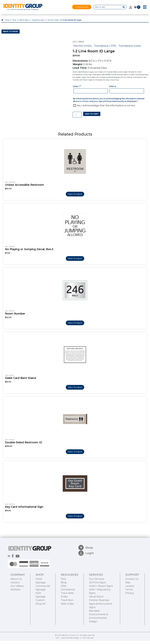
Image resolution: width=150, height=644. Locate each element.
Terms (129, 607)
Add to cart (92, 117)
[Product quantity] (77, 118)
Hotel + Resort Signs (101, 603)
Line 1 (77, 89)
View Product (75, 197)
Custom (40, 617)
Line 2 (112, 89)
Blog (64, 600)
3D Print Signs (97, 600)
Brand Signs (24, 23)
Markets (15, 607)
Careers (15, 600)
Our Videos (17, 603)
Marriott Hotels (53, 23)
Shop (14, 23)
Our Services (97, 596)
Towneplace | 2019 (105, 49)
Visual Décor (96, 614)
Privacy (130, 610)
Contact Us (132, 596)
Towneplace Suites (130, 49)
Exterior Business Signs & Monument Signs (100, 621)
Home (7, 23)
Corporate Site (82, 7)
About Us (16, 596)
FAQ (63, 596)
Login (86, 572)
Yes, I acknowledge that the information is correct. (106, 109)
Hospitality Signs (38, 23)
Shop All (41, 621)
